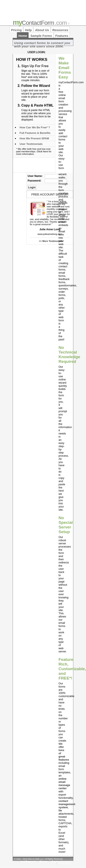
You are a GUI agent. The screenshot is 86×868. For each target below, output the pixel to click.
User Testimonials (31, 144)
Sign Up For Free (35, 66)
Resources (60, 30)
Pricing (16, 30)
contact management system (67, 804)
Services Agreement (61, 861)
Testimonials (65, 863)
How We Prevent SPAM (34, 138)
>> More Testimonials (51, 241)
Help (28, 30)
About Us (42, 30)
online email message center (64, 783)
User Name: (35, 176)
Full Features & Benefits (35, 133)
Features (62, 36)
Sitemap (43, 861)
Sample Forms (41, 36)
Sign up (26, 71)
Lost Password (28, 861)
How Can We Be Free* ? (35, 127)
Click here (42, 151)
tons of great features (64, 755)
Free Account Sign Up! (50, 194)
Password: (35, 181)
